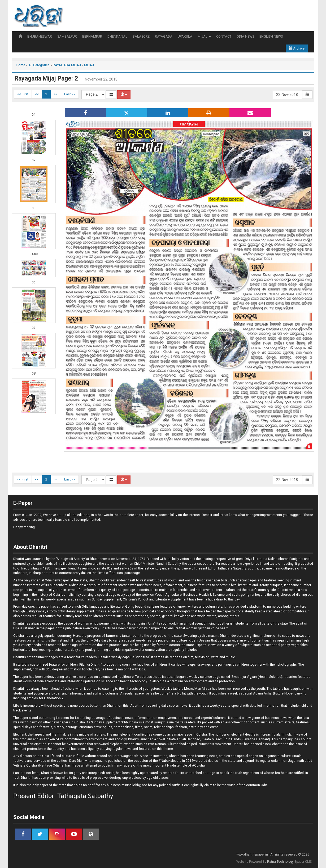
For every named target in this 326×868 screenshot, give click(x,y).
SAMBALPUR (67, 36)
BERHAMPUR (92, 36)
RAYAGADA (164, 36)
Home (21, 65)
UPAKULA (185, 36)
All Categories (39, 65)
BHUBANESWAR (40, 36)
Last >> (70, 94)
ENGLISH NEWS (271, 36)
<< (37, 94)
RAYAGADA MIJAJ (67, 65)
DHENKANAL (117, 36)
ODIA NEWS (245, 36)
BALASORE (141, 36)
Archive (297, 48)
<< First (23, 94)
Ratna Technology (280, 862)
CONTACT (224, 36)
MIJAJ (204, 36)
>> (56, 94)
